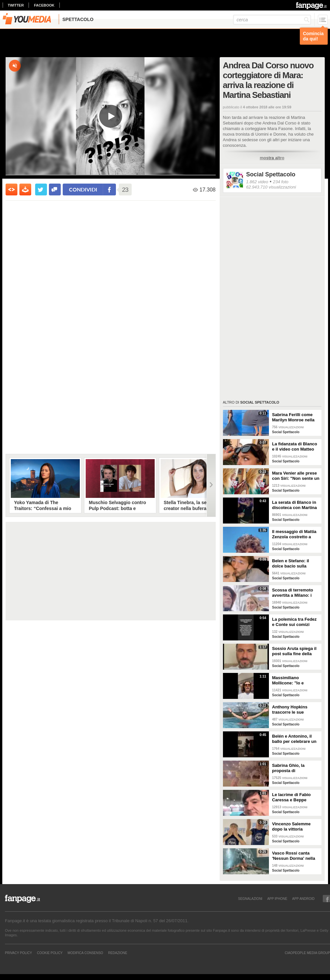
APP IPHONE (277, 899)
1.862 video (257, 182)
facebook (44, 5)
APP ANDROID (303, 899)
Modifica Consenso (85, 953)
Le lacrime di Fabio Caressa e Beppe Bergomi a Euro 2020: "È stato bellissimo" (294, 797)
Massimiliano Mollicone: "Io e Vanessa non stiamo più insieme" (293, 680)
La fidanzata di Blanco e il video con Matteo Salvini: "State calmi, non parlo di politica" (295, 447)
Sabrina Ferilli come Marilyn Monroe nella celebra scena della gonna (293, 417)
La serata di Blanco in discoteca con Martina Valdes (295, 505)
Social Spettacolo (271, 174)
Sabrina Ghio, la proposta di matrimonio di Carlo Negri (292, 768)
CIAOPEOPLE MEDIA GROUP (307, 953)
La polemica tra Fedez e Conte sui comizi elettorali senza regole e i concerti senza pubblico (295, 622)
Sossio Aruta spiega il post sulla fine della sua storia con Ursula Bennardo (294, 651)
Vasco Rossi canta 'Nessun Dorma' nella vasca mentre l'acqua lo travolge (294, 856)
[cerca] (272, 20)
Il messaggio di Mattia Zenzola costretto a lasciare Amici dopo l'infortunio (294, 534)
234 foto (281, 182)
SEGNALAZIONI (250, 899)
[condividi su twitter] (41, 189)
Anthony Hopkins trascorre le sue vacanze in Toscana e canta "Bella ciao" (294, 710)
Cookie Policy (50, 953)
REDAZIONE (118, 953)
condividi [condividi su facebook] (83, 189)
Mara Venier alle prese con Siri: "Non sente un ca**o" (296, 476)
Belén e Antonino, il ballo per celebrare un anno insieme (294, 739)
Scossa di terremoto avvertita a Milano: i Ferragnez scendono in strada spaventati (296, 593)
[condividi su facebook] (55, 189)
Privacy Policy (18, 953)
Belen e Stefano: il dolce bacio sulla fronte (291, 564)
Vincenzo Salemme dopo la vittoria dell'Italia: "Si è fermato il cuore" (296, 827)
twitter (16, 5)
